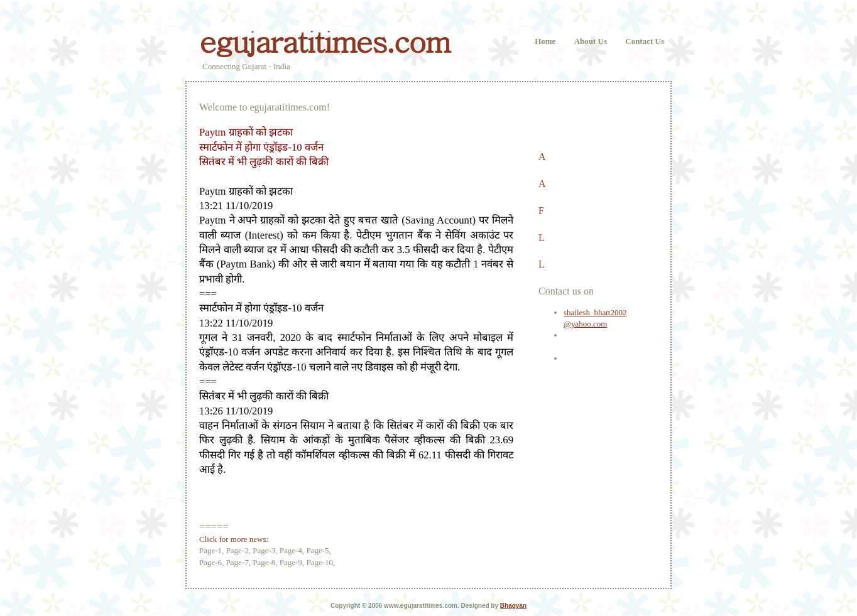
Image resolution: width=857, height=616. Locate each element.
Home (545, 41)
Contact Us (645, 41)
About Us (591, 41)
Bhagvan (513, 606)
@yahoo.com (585, 324)
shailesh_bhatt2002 (595, 312)
